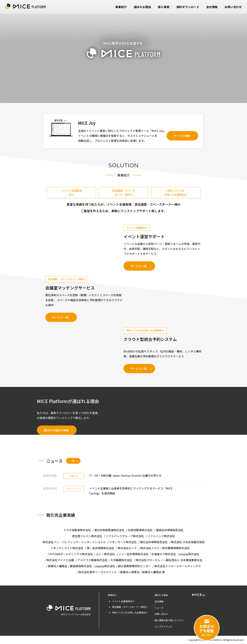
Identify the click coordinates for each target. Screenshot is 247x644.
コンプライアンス (163, 627)
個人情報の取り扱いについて (169, 620)
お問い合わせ (233, 7)
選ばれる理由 (142, 7)
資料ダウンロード (188, 7)
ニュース (159, 608)
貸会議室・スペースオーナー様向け (124, 193)
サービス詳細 (182, 136)
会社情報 (212, 7)
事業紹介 (121, 7)
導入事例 (164, 7)
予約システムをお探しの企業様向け (176, 193)
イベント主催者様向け (71, 193)
